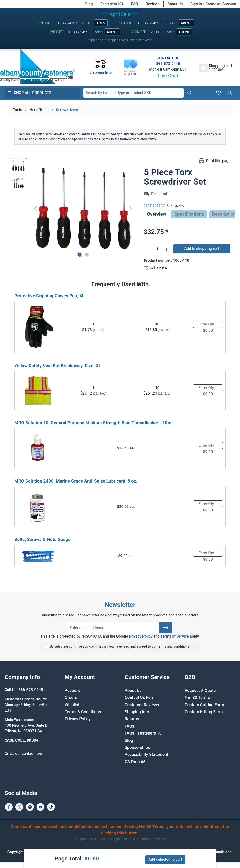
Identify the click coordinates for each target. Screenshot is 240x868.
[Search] (189, 93)
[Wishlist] (218, 93)
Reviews (153, 4)
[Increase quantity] (167, 249)
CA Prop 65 (135, 762)
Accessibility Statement (146, 755)
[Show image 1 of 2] (80, 255)
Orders (71, 698)
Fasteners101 (112, 4)
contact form (33, 753)
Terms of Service (175, 636)
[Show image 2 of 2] (87, 255)
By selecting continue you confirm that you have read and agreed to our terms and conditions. (120, 647)
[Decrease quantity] (149, 249)
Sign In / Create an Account (213, 4)
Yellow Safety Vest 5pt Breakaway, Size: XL (58, 366)
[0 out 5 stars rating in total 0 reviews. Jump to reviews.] (164, 205)
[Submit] (166, 628)
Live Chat (168, 76)
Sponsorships (137, 747)
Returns (132, 719)
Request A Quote (200, 691)
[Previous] (35, 209)
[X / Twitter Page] (19, 807)
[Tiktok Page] (51, 807)
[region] (72, 208)
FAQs (129, 726)
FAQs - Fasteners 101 (144, 733)
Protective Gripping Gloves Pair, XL (49, 296)
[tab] (224, 214)
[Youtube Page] (40, 807)
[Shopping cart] (216, 68)
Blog (89, 4)
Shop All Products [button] (30, 93)
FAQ (135, 4)
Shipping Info (137, 712)
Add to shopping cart (202, 249)
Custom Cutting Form (204, 705)
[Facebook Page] (9, 807)
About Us (175, 4)
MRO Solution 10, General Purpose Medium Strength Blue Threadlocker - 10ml (93, 423)
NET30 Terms (197, 698)
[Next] (131, 209)
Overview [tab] (157, 214)
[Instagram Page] (30, 807)
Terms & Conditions (83, 712)
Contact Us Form (140, 698)
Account (72, 691)
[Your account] (230, 93)
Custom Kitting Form (204, 712)
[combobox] (133, 93)
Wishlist (72, 705)
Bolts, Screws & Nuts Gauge (42, 539)
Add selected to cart (165, 859)
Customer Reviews (142, 705)
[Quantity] (157, 249)
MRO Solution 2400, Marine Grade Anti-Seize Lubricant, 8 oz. (76, 481)
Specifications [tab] (189, 214)
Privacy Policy (141, 636)
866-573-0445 (168, 64)
